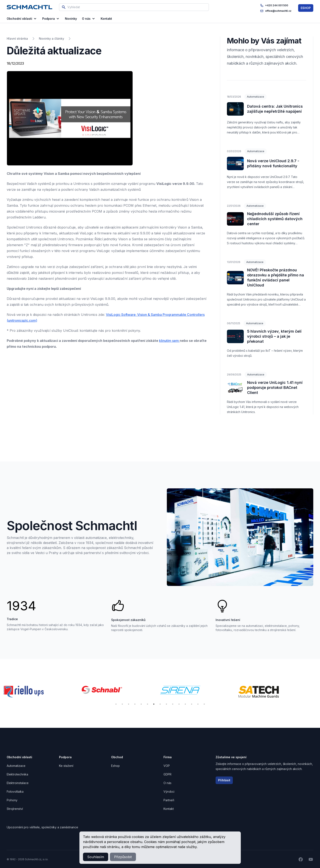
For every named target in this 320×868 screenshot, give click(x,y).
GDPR (167, 774)
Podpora (51, 19)
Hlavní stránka (17, 39)
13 (192, 704)
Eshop (115, 766)
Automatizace (255, 97)
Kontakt (169, 809)
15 (204, 704)
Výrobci (169, 792)
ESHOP (306, 8)
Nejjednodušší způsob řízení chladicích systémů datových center (275, 219)
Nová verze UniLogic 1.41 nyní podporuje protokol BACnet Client (275, 388)
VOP (167, 766)
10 (173, 704)
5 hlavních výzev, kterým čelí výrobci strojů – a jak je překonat (274, 336)
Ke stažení (66, 766)
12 (185, 704)
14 (198, 704)
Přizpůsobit (123, 857)
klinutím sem (169, 341)
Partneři (169, 800)
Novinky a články (51, 39)
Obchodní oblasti (22, 19)
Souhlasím (96, 857)
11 (179, 704)
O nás (89, 19)
